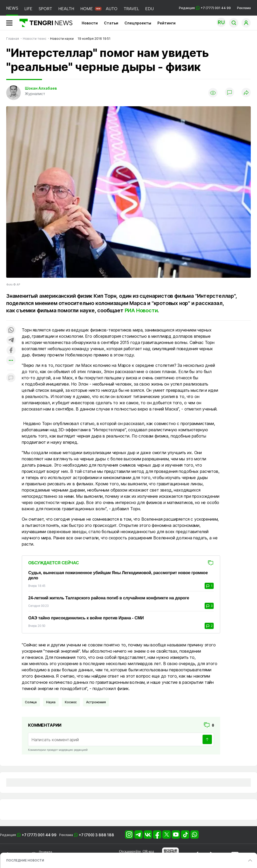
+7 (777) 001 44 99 (39, 835)
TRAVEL (131, 9)
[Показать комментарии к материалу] (11, 378)
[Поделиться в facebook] (11, 351)
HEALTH (66, 9)
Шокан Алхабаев (41, 88)
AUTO (112, 9)
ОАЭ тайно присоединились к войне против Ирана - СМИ (86, 618)
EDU (150, 9)
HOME (87, 9)
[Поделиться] (246, 93)
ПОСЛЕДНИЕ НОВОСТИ (25, 860)
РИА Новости (141, 310)
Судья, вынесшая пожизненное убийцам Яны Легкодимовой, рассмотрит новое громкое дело (118, 575)
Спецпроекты (138, 23)
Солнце (31, 702)
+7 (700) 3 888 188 (96, 835)
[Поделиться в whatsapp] (11, 330)
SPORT (45, 9)
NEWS (12, 8)
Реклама (244, 8)
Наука (51, 702)
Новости (90, 23)
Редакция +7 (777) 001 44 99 (205, 8)
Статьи (111, 23)
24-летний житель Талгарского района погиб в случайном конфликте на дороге (109, 598)
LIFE (28, 9)
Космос (71, 702)
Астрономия (96, 702)
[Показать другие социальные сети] (11, 361)
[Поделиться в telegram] (11, 340)
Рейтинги (166, 23)
